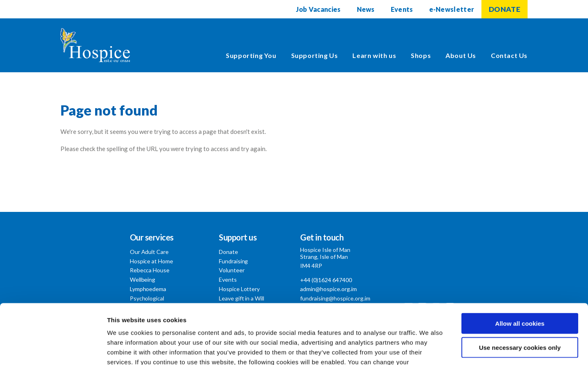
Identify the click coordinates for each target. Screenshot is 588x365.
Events (402, 9)
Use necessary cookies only (520, 291)
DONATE (504, 9)
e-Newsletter (452, 9)
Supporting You (251, 55)
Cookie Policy (325, 316)
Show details (429, 349)
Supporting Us (315, 55)
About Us (461, 55)
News (366, 9)
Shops (421, 55)
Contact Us (509, 55)
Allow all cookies (520, 267)
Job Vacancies (318, 9)
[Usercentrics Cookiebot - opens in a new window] (53, 349)
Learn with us (374, 55)
